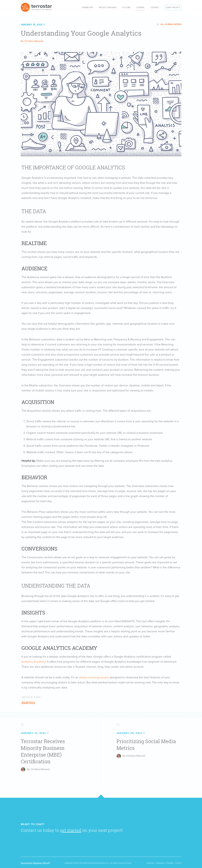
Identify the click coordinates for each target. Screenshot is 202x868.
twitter (179, 863)
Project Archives (108, 8)
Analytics (28, 702)
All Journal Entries (171, 24)
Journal (140, 8)
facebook (150, 863)
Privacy (128, 863)
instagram (161, 863)
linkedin (170, 863)
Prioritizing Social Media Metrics (146, 745)
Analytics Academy (34, 662)
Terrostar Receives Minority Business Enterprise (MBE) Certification (43, 751)
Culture (126, 8)
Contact (155, 8)
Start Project (173, 8)
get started (71, 830)
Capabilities (87, 8)
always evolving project (94, 677)
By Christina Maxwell (32, 41)
